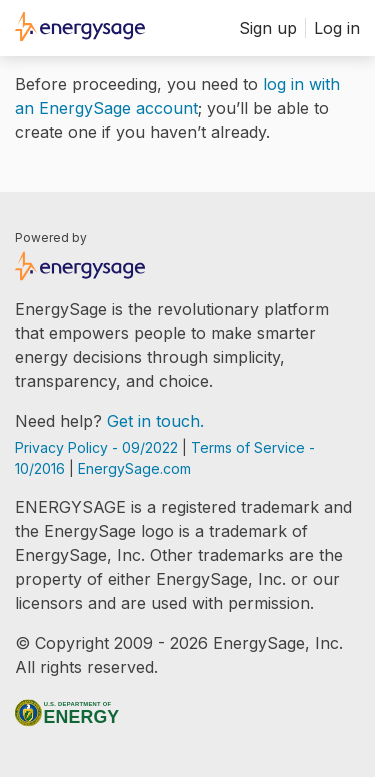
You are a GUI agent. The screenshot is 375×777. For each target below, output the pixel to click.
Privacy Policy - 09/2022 (98, 447)
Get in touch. (155, 421)
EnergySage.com (134, 468)
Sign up (268, 28)
